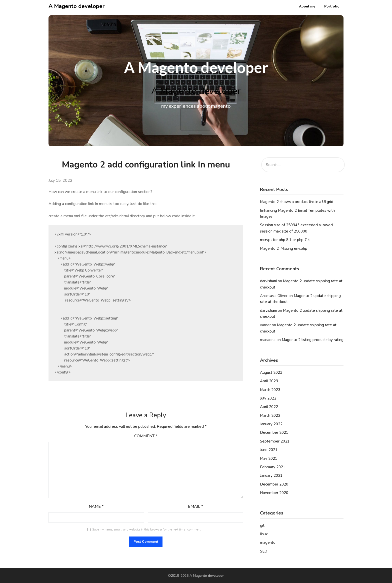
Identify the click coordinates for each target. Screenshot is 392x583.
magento (268, 542)
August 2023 (271, 372)
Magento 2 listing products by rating (313, 340)
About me (307, 6)
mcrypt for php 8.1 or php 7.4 (285, 240)
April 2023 (269, 381)
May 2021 (269, 458)
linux (264, 534)
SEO (264, 551)
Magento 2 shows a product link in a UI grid (297, 202)
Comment (146, 436)
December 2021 (274, 432)
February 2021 (273, 467)
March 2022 (270, 415)
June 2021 (269, 450)
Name (96, 506)
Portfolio (332, 6)
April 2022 (269, 407)
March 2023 (270, 390)
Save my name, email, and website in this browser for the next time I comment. (147, 529)
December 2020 (274, 484)
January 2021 (271, 475)
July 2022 (268, 398)
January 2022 (271, 424)
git (262, 525)
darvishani (268, 281)
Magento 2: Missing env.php (284, 248)
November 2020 (274, 493)
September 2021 (275, 441)
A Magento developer (76, 6)
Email (195, 506)
